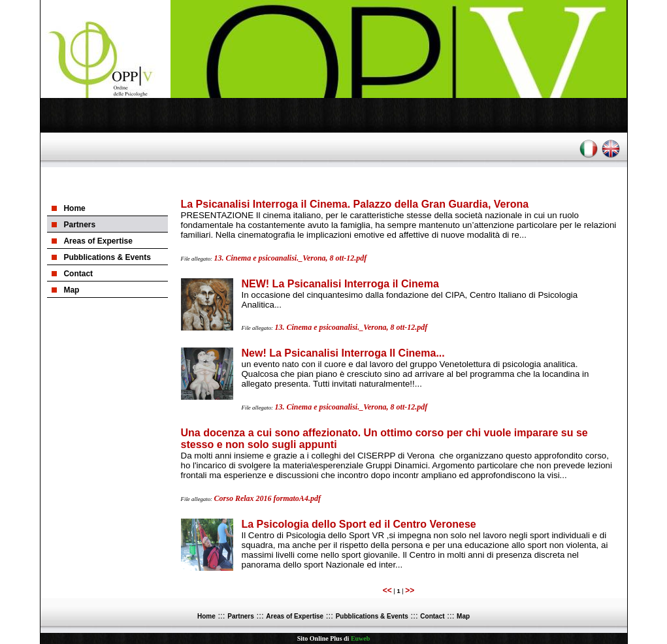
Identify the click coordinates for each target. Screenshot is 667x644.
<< (387, 590)
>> (410, 590)
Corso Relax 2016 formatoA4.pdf (268, 498)
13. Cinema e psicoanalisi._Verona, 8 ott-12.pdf (291, 258)
